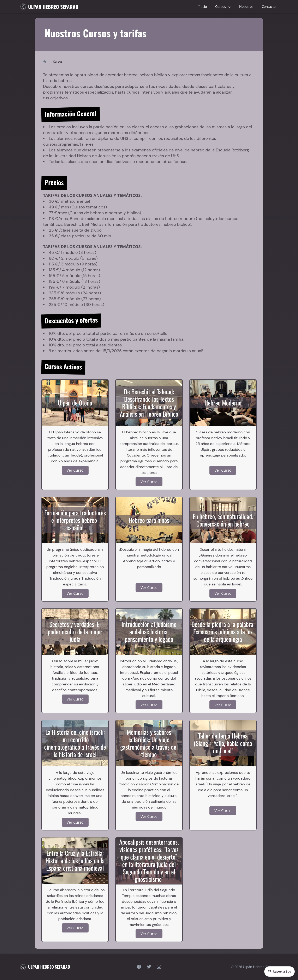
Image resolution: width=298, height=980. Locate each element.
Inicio (203, 7)
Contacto (269, 7)
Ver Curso (75, 470)
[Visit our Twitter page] (149, 967)
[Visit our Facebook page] (139, 967)
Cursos (223, 7)
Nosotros (246, 7)
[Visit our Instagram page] (159, 967)
